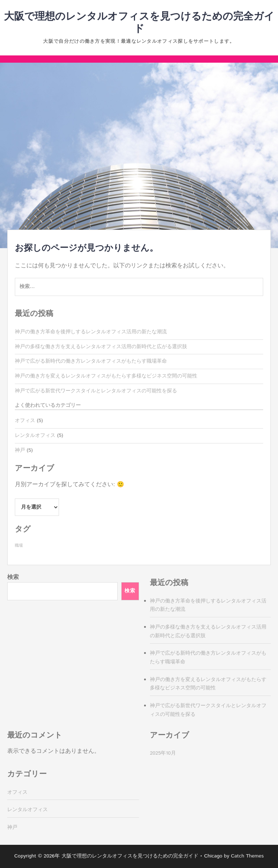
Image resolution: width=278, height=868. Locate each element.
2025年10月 (163, 753)
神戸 (20, 450)
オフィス (25, 421)
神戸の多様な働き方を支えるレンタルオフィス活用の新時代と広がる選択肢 (101, 347)
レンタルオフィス (35, 435)
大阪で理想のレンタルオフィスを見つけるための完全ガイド (139, 23)
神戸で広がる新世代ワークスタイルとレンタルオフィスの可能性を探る (96, 391)
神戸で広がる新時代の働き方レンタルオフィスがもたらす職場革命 (91, 361)
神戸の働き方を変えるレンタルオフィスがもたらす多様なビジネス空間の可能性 (106, 376)
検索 (13, 577)
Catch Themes (247, 856)
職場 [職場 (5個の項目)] (19, 546)
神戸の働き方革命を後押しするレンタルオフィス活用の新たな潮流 (91, 332)
